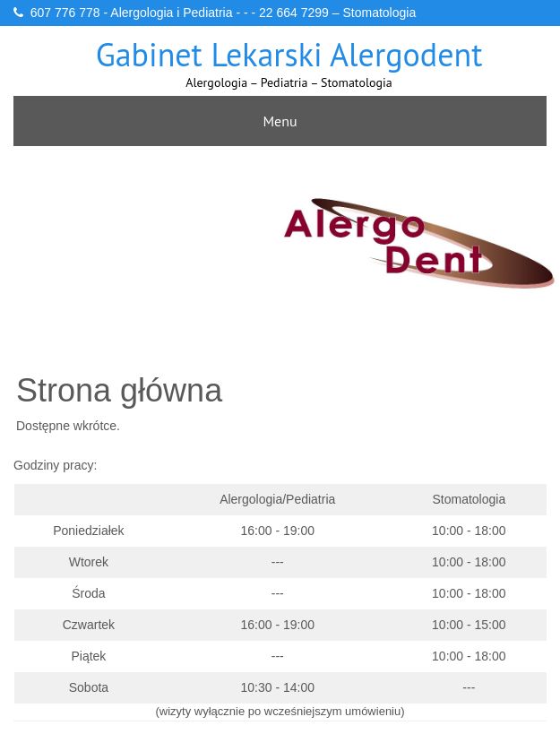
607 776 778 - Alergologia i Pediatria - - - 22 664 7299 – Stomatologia (223, 13)
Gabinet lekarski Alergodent (289, 54)
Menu (280, 121)
